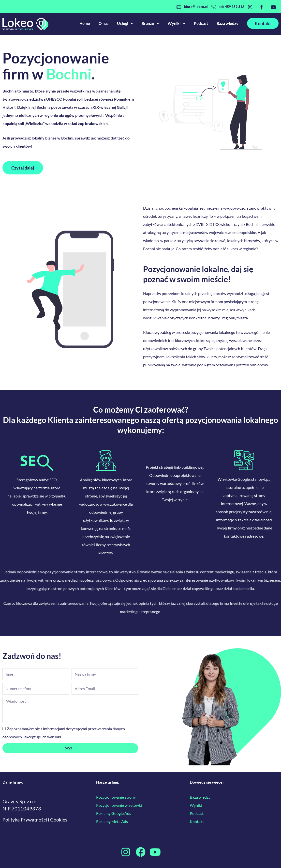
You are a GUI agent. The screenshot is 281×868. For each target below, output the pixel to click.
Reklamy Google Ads (114, 813)
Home (85, 23)
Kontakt (197, 821)
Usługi (125, 23)
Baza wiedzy (228, 23)
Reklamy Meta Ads (112, 821)
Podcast (201, 23)
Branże (150, 23)
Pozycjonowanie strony (116, 797)
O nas (104, 23)
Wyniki (177, 23)
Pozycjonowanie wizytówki (119, 805)
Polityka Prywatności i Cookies (35, 820)
